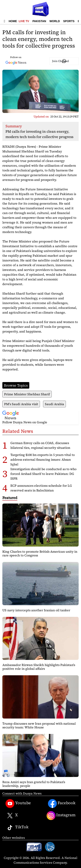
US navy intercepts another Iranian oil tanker (36, 610)
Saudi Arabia (54, 404)
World (55, 21)
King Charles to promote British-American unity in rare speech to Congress (40, 553)
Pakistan (39, 21)
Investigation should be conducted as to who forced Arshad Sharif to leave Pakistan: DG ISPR (43, 474)
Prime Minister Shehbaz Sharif (27, 394)
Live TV (24, 21)
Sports (69, 21)
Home (13, 21)
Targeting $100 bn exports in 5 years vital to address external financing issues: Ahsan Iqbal (43, 459)
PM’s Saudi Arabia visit (21, 404)
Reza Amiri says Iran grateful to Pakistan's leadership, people (34, 784)
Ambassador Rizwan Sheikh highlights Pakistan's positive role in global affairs (39, 667)
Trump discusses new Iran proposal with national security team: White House (39, 725)
